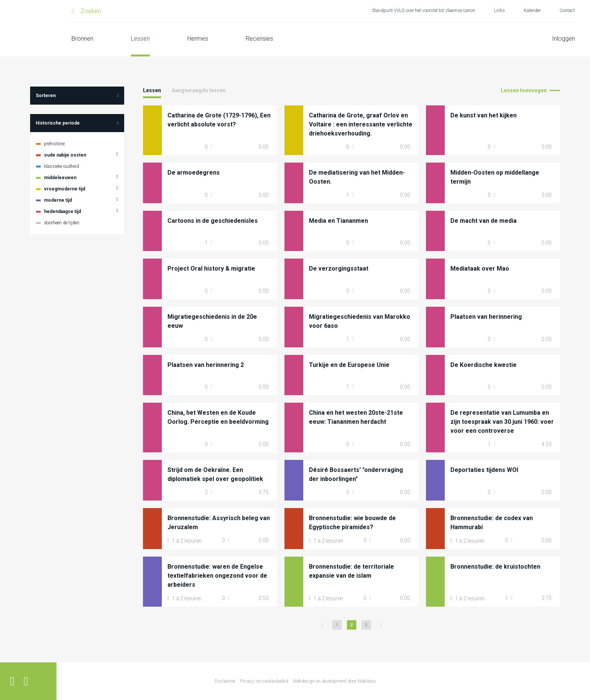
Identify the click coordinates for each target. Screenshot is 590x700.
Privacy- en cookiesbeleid (264, 681)
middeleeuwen (60, 178)
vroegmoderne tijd (65, 189)
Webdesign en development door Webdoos (334, 681)
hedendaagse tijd (62, 212)
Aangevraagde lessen (199, 90)
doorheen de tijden (62, 223)
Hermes (198, 39)
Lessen (140, 39)
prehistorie (54, 144)
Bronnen (82, 39)
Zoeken (91, 11)
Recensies (259, 39)
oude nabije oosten (65, 155)
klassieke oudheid (62, 166)
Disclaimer (225, 681)
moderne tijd (58, 200)
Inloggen (563, 39)
